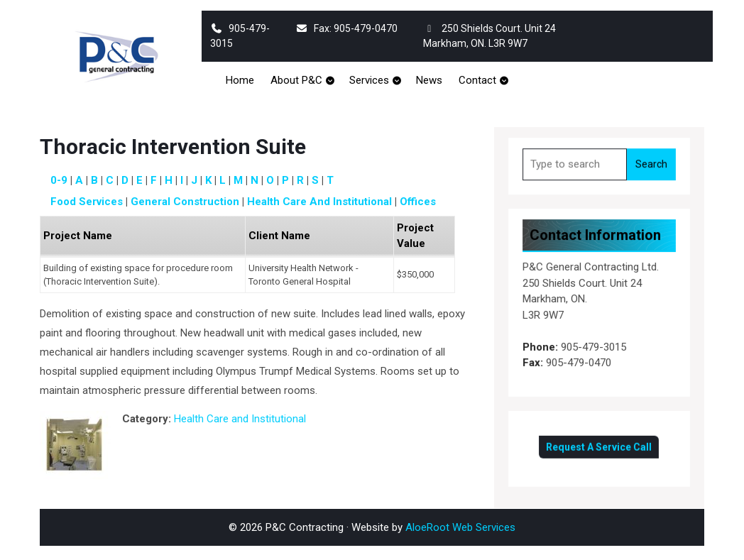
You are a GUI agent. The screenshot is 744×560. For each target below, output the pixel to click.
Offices (418, 202)
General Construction (185, 202)
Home (240, 80)
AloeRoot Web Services (460, 527)
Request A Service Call (599, 444)
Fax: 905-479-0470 (346, 28)
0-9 (59, 180)
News (429, 80)
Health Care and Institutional (319, 202)
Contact (477, 80)
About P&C (296, 80)
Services (369, 80)
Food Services (87, 202)
